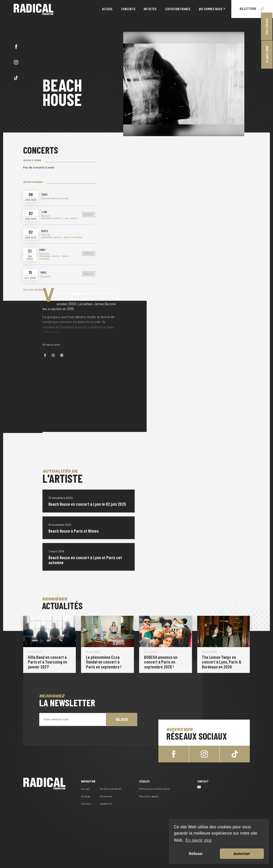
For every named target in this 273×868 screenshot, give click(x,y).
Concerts (86, 803)
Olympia (44, 254)
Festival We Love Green (55, 198)
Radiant (46, 216)
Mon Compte (267, 55)
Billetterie (252, 9)
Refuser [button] (196, 854)
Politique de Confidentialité (154, 788)
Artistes (85, 796)
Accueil (85, 788)
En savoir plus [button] (199, 840)
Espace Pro (267, 26)
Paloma (46, 235)
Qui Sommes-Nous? (111, 788)
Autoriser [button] (242, 854)
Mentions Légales (149, 796)
